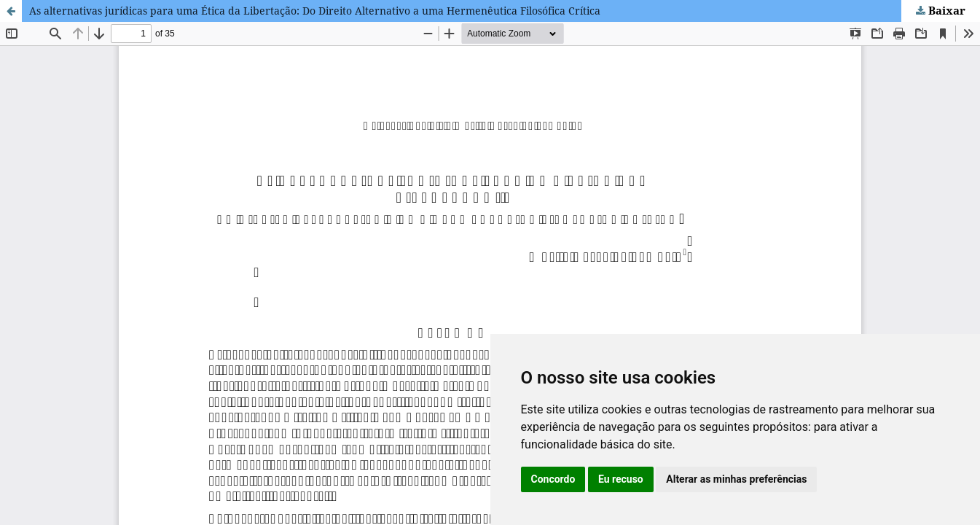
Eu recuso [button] (621, 479)
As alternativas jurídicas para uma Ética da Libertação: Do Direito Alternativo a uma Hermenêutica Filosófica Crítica (315, 11)
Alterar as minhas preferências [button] (736, 479)
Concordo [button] (553, 479)
